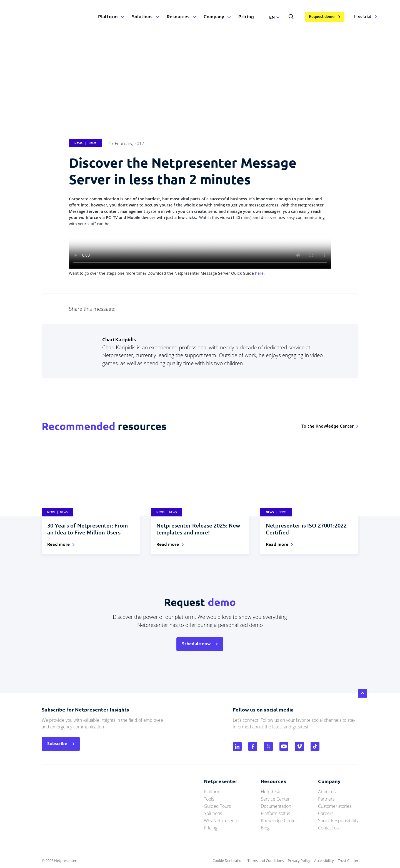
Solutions (142, 17)
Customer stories (335, 806)
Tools (209, 799)
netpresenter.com (53, 17)
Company (214, 17)
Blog (265, 828)
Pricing (246, 17)
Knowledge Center (279, 821)
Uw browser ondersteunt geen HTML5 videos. (200, 248)
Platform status (275, 813)
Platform (108, 17)
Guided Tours (217, 806)
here (259, 273)
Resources (178, 17)
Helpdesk (270, 792)
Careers (326, 813)
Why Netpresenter (222, 821)
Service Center (275, 799)
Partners (326, 799)
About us (327, 792)
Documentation (276, 806)
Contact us (328, 828)
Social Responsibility (338, 821)
